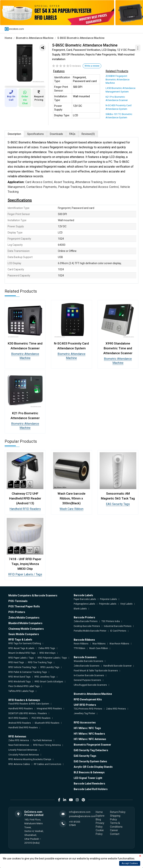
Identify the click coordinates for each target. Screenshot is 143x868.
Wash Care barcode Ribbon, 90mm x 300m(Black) (71, 498)
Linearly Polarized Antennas (23, 750)
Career (114, 830)
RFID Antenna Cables (19, 764)
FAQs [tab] (73, 134)
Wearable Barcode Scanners (88, 661)
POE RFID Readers (41, 718)
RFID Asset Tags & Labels (21, 648)
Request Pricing (39, 96)
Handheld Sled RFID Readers (23, 727)
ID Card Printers (118, 631)
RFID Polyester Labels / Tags (52, 658)
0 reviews (75, 66)
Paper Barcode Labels (85, 599)
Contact (115, 834)
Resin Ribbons (81, 643)
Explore (100, 816)
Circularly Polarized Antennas (24, 754)
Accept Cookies (130, 863)
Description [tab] (14, 134)
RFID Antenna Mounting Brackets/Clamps (30, 759)
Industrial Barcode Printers (118, 626)
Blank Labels (80, 608)
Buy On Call (11, 96)
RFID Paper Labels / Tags (25, 574)
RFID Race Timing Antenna (47, 745)
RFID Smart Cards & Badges (49, 681)
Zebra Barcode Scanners (87, 666)
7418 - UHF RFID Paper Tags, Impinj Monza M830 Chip (25, 564)
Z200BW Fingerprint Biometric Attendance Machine (117, 79)
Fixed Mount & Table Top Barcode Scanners (96, 670)
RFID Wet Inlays (47, 653)
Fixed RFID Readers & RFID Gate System (29, 704)
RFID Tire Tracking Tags (40, 662)
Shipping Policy (115, 817)
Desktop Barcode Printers (87, 626)
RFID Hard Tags (16, 662)
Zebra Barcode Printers (86, 621)
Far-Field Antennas (42, 740)
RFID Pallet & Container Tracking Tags (28, 672)
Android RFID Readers (20, 723)
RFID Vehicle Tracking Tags (22, 667)
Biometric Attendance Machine (35, 38)
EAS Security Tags (118, 504)
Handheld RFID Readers (25, 509)
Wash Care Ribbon (71, 509)
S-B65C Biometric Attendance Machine (81, 38)
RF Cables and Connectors (48, 764)
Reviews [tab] (89, 134)
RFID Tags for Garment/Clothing (25, 643)
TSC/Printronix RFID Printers (88, 709)
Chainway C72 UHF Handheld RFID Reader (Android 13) (25, 498)
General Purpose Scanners (87, 680)
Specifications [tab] (36, 134)
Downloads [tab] (57, 134)
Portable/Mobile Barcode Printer (90, 631)
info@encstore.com (80, 812)
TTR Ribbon (80, 648)
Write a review (92, 66)
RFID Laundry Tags (50, 667)
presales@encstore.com (82, 816)
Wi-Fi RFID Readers (18, 718)
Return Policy (118, 812)
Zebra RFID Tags (47, 648)
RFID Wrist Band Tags (19, 677)
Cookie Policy (100, 832)
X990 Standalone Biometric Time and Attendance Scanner (118, 348)
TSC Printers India (111, 621)
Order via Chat (25, 98)
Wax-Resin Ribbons (119, 643)
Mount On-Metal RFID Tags (22, 653)
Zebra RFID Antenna (19, 740)
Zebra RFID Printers (116, 709)
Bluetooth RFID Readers (47, 723)
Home (8, 38)
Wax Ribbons (99, 643)
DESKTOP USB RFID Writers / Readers (28, 713)
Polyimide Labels (108, 604)
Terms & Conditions (116, 825)
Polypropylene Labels (84, 604)
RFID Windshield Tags (20, 681)
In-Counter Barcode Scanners (89, 675)
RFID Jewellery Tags (45, 677)
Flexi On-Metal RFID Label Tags (24, 686)
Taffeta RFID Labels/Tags (21, 691)
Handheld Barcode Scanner (117, 666)
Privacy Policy (100, 825)
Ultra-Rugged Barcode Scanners (90, 685)
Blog (98, 819)
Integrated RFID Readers (49, 708)
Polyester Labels (108, 599)
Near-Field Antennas (19, 745)
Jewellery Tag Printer (84, 713)
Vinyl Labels (126, 604)
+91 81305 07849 (75, 823)
